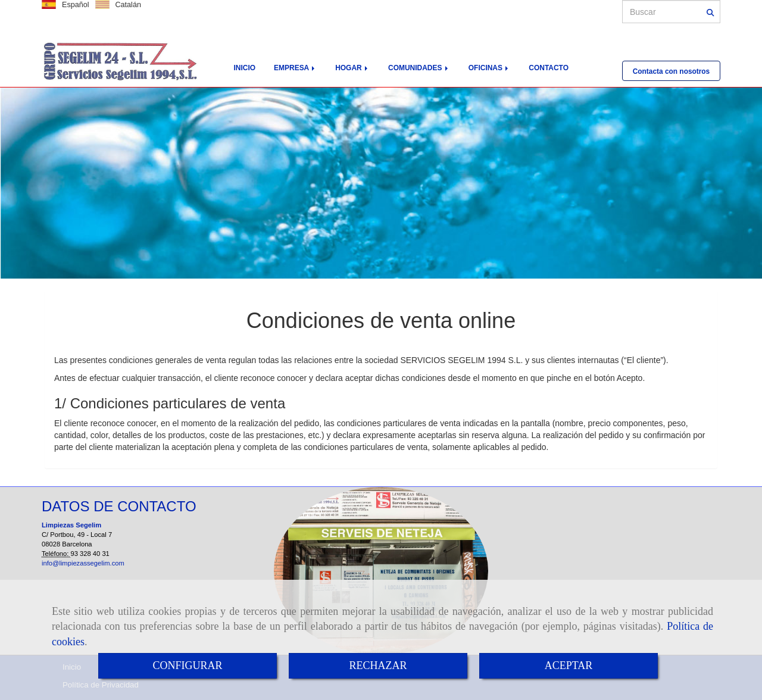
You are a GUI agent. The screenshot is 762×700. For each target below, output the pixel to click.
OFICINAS (490, 68)
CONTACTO (549, 68)
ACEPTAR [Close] (569, 665)
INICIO (245, 68)
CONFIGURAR (187, 665)
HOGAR (352, 68)
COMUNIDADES (419, 68)
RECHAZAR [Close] (378, 665)
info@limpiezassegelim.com (83, 563)
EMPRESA (295, 68)
